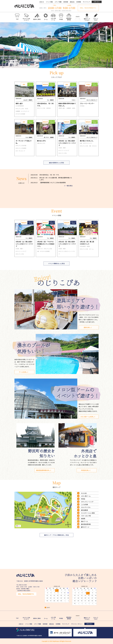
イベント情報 (49, 2)
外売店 (83, 499)
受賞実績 (66, 2)
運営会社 (72, 2)
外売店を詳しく (86, 470)
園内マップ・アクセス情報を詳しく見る (57, 535)
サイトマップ (86, 2)
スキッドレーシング (87, 502)
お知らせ (42, 2)
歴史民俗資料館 (86, 524)
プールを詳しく (24, 372)
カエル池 (84, 493)
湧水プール (84, 521)
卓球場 (83, 519)
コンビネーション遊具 (88, 513)
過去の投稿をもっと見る (57, 163)
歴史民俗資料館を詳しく (44, 470)
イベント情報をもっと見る (57, 263)
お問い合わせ (97, 2)
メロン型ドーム (86, 496)
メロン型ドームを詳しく (88, 417)
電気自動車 (84, 510)
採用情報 (79, 2)
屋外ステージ (85, 527)
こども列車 (84, 504)
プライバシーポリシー (77, 624)
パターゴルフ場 (86, 516)
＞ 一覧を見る (68, 186)
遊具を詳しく (88, 327)
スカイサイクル (86, 507)
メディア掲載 (58, 2)
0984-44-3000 (23, 585)
